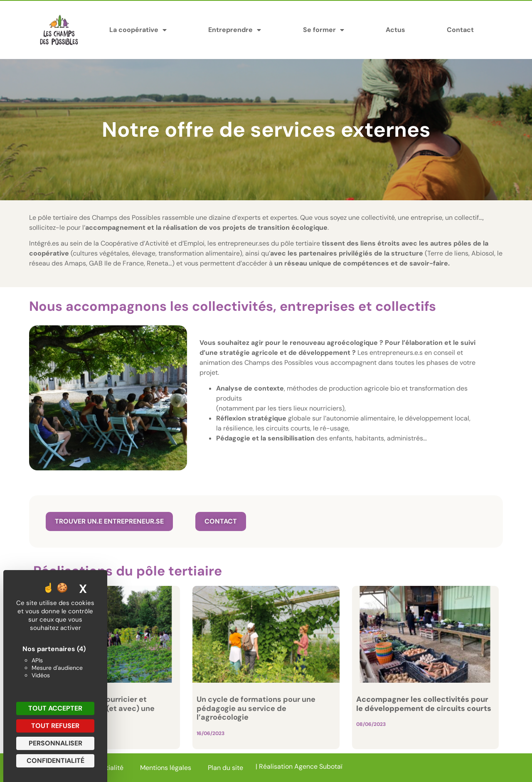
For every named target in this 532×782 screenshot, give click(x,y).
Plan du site (225, 768)
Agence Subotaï (318, 766)
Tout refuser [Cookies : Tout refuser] (55, 726)
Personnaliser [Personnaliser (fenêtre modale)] (55, 743)
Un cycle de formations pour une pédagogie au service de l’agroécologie (256, 708)
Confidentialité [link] (55, 761)
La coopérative (138, 30)
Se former (324, 30)
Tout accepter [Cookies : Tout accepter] (55, 708)
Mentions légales (166, 768)
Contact (460, 30)
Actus (395, 30)
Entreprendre (235, 30)
